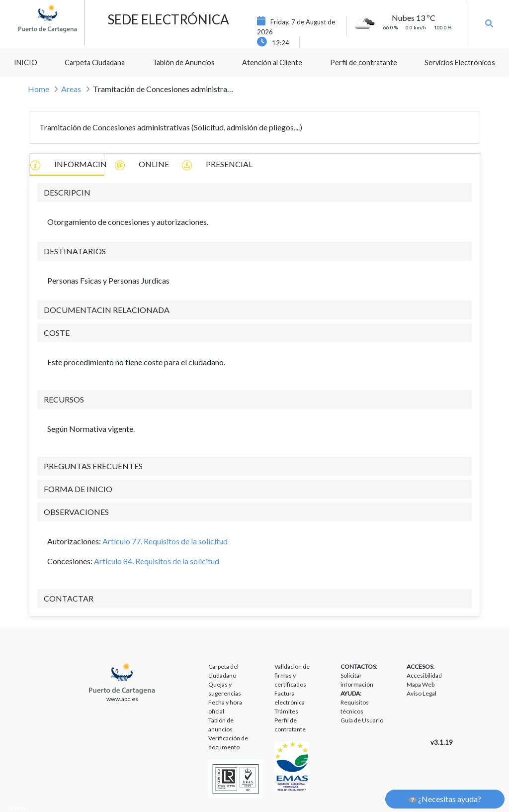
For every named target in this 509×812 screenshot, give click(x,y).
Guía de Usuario (362, 720)
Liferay (17, 807)
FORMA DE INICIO (78, 489)
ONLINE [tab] (142, 165)
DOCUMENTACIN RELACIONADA (107, 310)
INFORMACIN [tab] (67, 165)
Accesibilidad (424, 675)
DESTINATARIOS (75, 251)
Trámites (286, 711)
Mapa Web (421, 684)
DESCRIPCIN (67, 192)
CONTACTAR (69, 598)
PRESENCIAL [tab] (217, 165)
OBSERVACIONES (76, 512)
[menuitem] (26, 63)
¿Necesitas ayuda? (445, 799)
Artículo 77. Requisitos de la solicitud (165, 541)
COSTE (57, 333)
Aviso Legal (422, 693)
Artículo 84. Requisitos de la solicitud (157, 561)
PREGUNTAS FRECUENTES (93, 466)
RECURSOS (64, 399)
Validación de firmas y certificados (292, 675)
